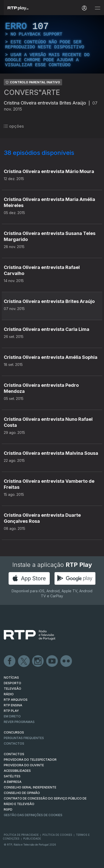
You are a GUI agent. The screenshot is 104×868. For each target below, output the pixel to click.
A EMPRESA (13, 782)
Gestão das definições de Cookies (33, 815)
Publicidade (32, 839)
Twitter (24, 661)
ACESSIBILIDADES (17, 771)
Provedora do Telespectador (30, 760)
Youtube (52, 661)
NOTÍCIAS (11, 678)
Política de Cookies (57, 835)
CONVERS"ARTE (32, 92)
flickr (66, 661)
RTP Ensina (13, 705)
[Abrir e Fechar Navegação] (97, 8)
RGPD (8, 809)
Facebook (10, 661)
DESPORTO (12, 683)
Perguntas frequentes (24, 738)
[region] (52, 44)
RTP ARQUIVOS (16, 700)
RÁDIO (9, 694)
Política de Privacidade (21, 835)
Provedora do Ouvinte (24, 765)
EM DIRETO (12, 716)
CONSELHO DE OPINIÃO (22, 793)
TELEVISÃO (12, 689)
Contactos (14, 743)
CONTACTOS (14, 754)
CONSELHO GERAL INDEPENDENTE (30, 787)
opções (14, 126)
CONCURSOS (14, 732)
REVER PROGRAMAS (19, 722)
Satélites (12, 776)
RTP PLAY (11, 711)
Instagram (38, 661)
